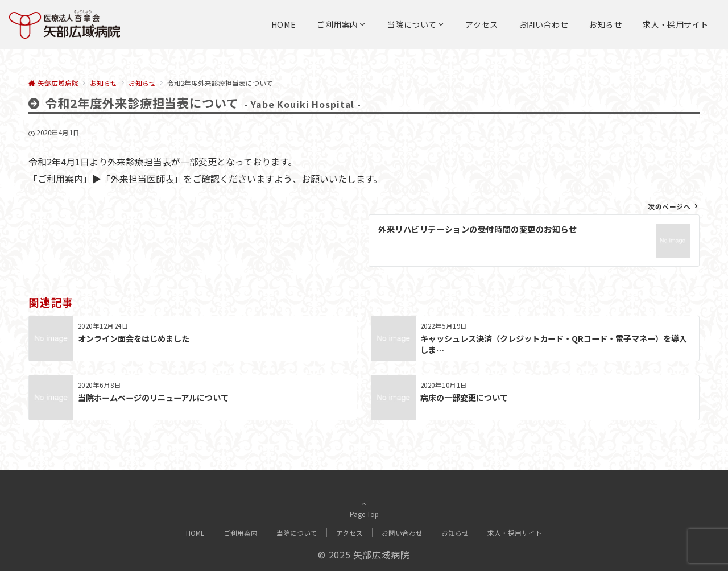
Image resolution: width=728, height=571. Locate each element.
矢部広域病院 (382, 555)
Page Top (364, 509)
